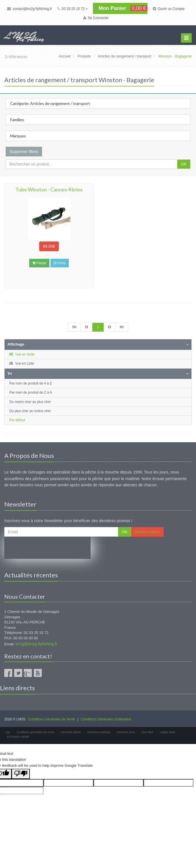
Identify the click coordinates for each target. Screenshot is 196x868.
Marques (18, 136)
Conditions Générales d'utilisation (106, 719)
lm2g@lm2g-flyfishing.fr (36, 644)
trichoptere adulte (18, 737)
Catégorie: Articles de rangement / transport (50, 103)
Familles (17, 120)
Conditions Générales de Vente (51, 719)
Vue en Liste (21, 363)
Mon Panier (120, 8)
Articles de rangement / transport (125, 56)
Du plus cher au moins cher (30, 411)
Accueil (64, 56)
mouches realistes (99, 732)
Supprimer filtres (24, 152)
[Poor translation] (21, 774)
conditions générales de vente (35, 732)
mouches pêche (71, 732)
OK (184, 164)
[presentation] (47, 548)
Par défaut (17, 420)
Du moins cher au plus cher (30, 402)
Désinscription (147, 532)
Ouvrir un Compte (169, 9)
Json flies (147, 732)
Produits (84, 56)
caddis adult (167, 732)
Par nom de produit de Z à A (31, 392)
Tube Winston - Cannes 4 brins (49, 189)
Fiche (60, 263)
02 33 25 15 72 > (73, 9)
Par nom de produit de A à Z (31, 383)
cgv (8, 732)
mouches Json (126, 732)
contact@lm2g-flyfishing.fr (30, 9)
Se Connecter (96, 18)
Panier (39, 263)
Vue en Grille (22, 354)
